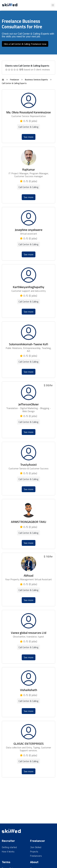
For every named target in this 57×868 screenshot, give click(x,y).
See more (29, 137)
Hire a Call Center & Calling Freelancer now (25, 44)
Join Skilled (36, 848)
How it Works (8, 852)
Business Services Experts (36, 80)
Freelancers (36, 856)
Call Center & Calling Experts (14, 83)
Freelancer (15, 80)
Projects (34, 852)
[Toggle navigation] (53, 5)
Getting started (9, 848)
